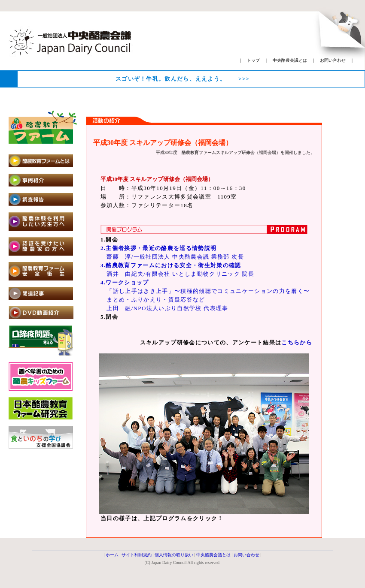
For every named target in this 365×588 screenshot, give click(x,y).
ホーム (112, 555)
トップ (253, 60)
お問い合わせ (333, 60)
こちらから (297, 342)
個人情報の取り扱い (174, 555)
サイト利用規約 (137, 555)
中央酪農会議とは (290, 60)
